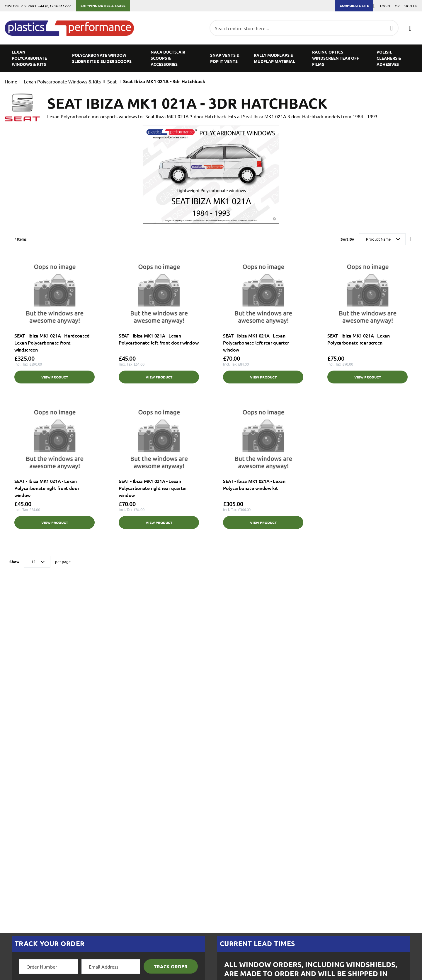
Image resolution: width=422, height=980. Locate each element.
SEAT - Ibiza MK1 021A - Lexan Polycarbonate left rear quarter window (256, 342)
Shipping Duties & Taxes (103, 6)
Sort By (347, 239)
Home (11, 81)
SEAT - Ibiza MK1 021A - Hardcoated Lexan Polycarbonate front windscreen (52, 342)
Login (385, 6)
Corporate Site (354, 6)
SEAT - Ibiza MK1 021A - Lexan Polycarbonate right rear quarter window (153, 488)
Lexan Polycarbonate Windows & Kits (62, 81)
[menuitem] (35, 58)
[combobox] (304, 28)
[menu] (211, 58)
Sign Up (411, 6)
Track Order (171, 966)
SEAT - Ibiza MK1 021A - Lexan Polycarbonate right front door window (47, 488)
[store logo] (72, 28)
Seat (112, 81)
